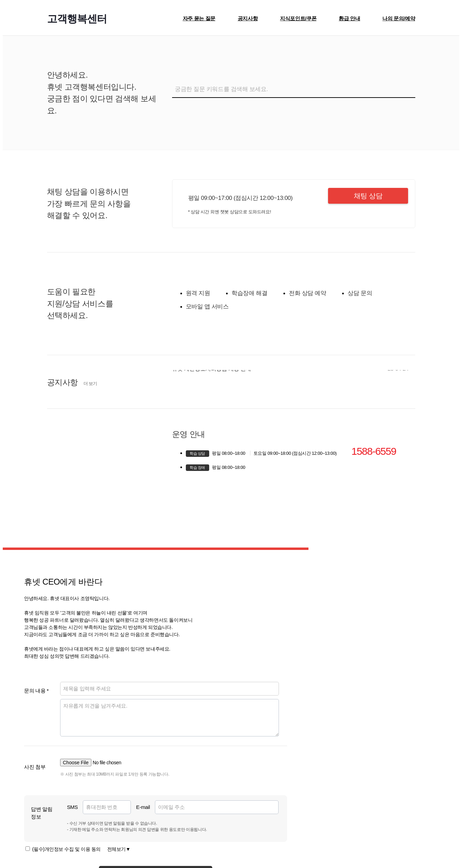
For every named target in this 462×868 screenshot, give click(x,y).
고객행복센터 (77, 19)
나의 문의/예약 (399, 18)
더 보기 (90, 384)
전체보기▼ (119, 849)
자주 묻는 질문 (199, 18)
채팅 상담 (369, 196)
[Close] (447, 50)
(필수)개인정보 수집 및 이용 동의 (81, 849)
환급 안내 (349, 18)
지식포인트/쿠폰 (298, 18)
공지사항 (248, 18)
